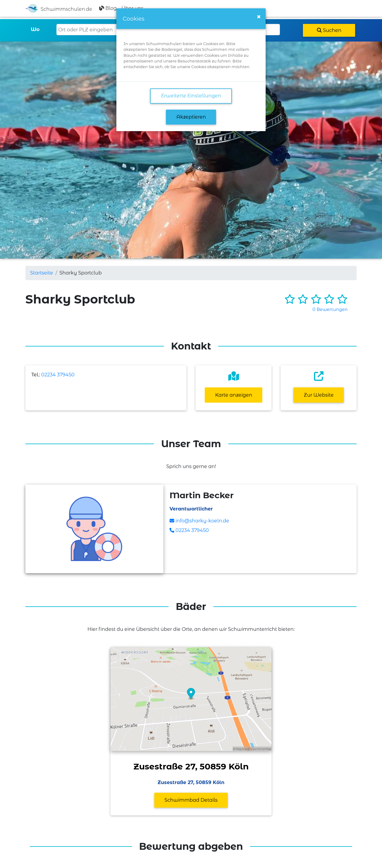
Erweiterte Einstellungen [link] (191, 96)
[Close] (259, 17)
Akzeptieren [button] (191, 117)
